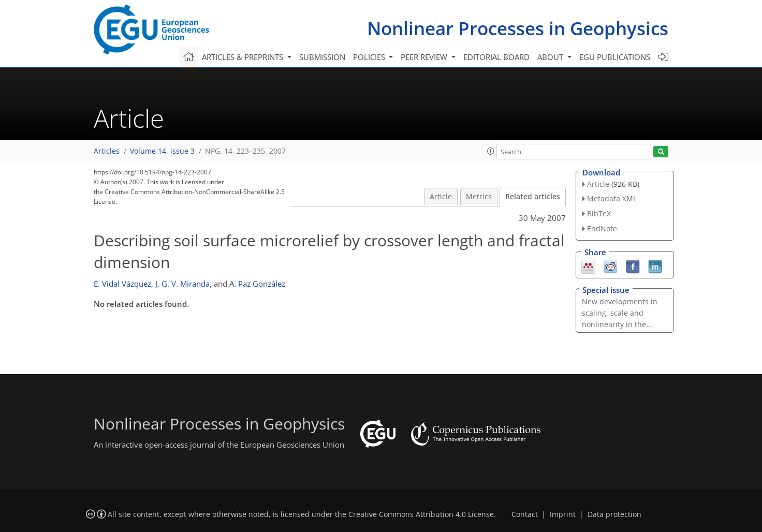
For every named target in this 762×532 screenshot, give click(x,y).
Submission (322, 57)
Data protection (614, 514)
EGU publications (615, 57)
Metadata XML (612, 198)
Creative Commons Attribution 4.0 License (421, 514)
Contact (525, 514)
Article (441, 197)
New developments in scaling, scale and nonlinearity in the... (620, 313)
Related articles (533, 197)
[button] (491, 151)
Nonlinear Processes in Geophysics (518, 28)
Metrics (479, 197)
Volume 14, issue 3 (162, 151)
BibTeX (599, 213)
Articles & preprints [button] (244, 57)
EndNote (602, 228)
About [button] (551, 57)
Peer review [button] (425, 57)
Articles (107, 151)
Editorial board (496, 57)
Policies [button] (370, 57)
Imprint (563, 514)
